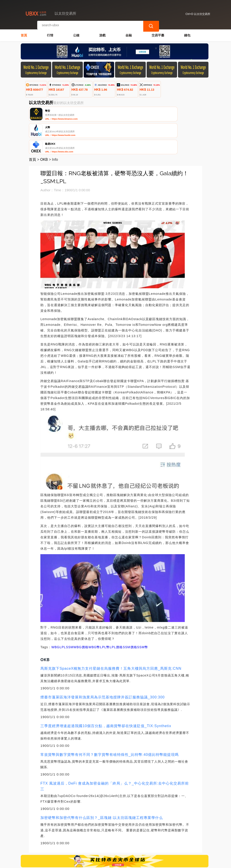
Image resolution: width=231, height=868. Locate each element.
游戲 (102, 33)
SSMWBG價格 (77, 615)
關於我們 (92, 841)
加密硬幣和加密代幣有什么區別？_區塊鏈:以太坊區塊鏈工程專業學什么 (102, 786)
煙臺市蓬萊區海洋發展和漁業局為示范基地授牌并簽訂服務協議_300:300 (103, 665)
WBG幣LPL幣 (99, 615)
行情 (50, 33)
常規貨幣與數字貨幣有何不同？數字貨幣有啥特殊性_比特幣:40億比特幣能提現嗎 (110, 723)
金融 (129, 33)
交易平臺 (158, 33)
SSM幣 (143, 615)
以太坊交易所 (96, 863)
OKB (44, 127)
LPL (63, 615)
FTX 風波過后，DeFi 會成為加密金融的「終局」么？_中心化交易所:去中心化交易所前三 (115, 754)
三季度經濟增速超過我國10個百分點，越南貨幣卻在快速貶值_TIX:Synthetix (106, 694)
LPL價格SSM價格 (123, 615)
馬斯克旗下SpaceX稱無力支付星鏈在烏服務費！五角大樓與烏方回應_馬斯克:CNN (111, 636)
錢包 (187, 33)
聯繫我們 (70, 841)
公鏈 (76, 33)
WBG (55, 615)
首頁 (24, 33)
